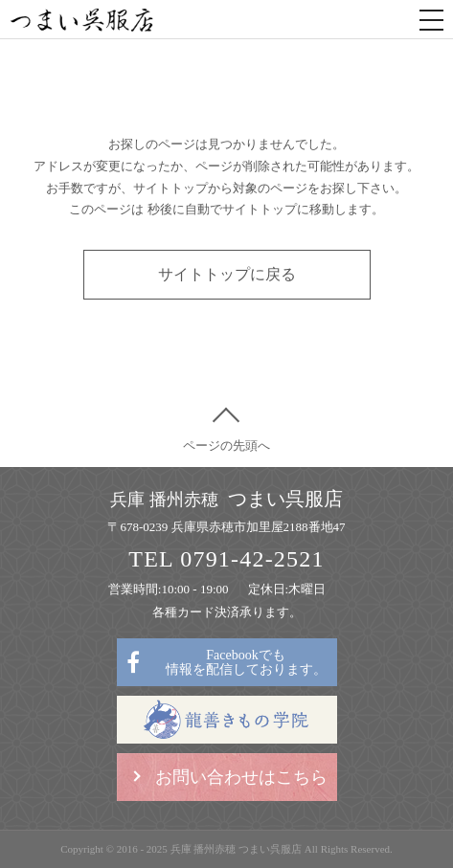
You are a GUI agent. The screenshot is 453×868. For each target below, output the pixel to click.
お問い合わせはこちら (241, 777)
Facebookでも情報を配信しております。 (246, 662)
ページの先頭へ (226, 445)
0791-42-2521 (252, 559)
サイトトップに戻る (227, 274)
